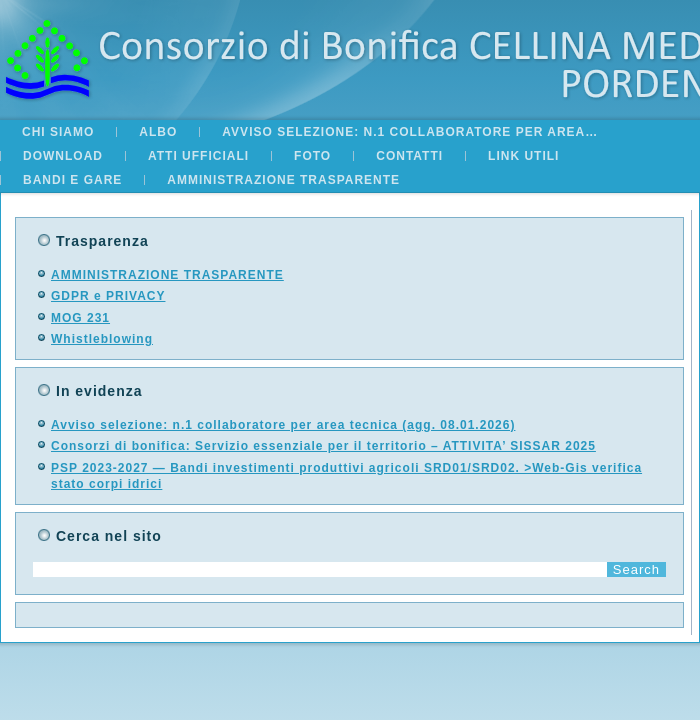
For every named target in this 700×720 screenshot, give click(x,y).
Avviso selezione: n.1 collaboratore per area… (410, 132)
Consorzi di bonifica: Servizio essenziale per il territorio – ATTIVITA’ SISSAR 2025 (323, 446)
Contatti (409, 156)
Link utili (523, 156)
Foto (312, 156)
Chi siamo (58, 132)
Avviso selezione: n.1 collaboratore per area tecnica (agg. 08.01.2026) (283, 425)
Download (63, 156)
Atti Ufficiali (198, 156)
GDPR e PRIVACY (108, 296)
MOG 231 (80, 318)
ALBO (158, 132)
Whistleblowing (102, 339)
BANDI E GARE (72, 180)
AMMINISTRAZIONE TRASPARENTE (283, 180)
